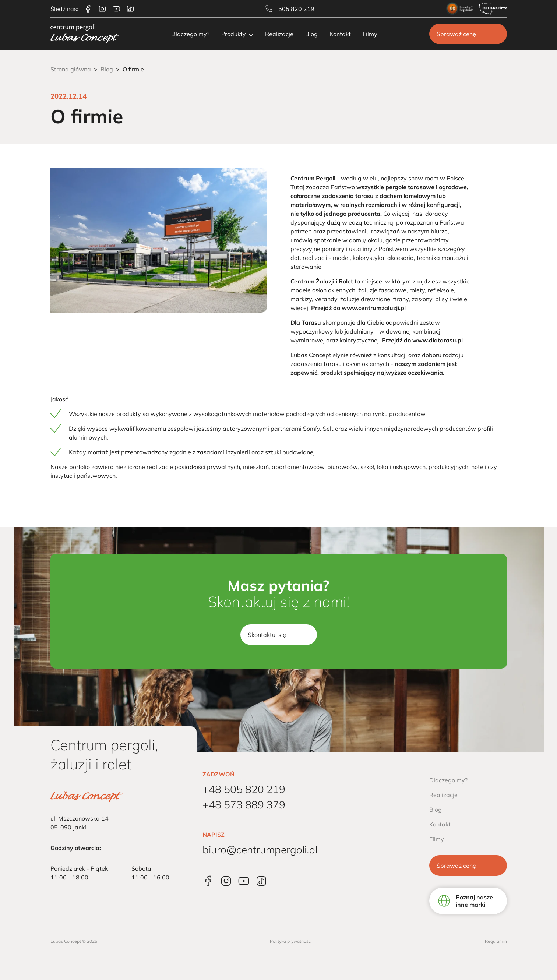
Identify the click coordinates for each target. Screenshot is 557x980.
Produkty (237, 34)
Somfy (311, 429)
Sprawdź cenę (456, 34)
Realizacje (279, 34)
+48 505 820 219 (244, 789)
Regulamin (496, 941)
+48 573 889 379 (244, 805)
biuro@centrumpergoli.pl (260, 849)
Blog (311, 34)
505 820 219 (290, 9)
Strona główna (71, 69)
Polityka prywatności (291, 941)
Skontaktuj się (267, 635)
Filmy (370, 34)
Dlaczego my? (190, 34)
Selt (328, 429)
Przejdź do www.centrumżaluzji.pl (358, 308)
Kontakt (340, 34)
